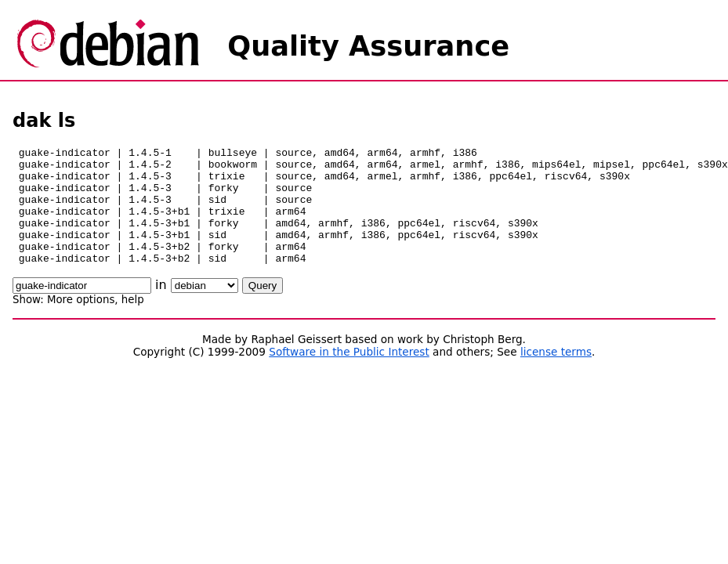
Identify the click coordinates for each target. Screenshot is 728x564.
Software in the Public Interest (349, 375)
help (133, 323)
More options (81, 323)
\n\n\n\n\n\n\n (205, 309)
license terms (556, 375)
